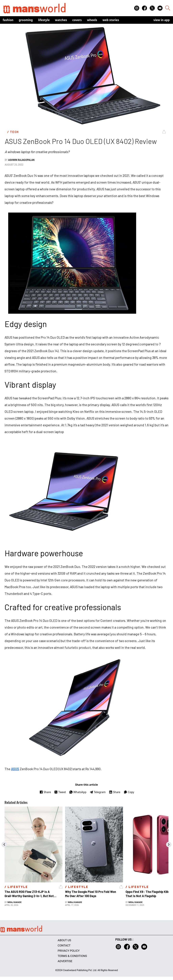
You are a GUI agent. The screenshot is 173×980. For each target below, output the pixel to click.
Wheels (92, 20)
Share (45, 792)
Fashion (8, 20)
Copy (129, 792)
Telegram (98, 792)
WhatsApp (78, 792)
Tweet (60, 792)
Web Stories (111, 20)
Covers (77, 20)
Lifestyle (44, 20)
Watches (61, 20)
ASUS (15, 769)
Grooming (26, 20)
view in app (162, 20)
